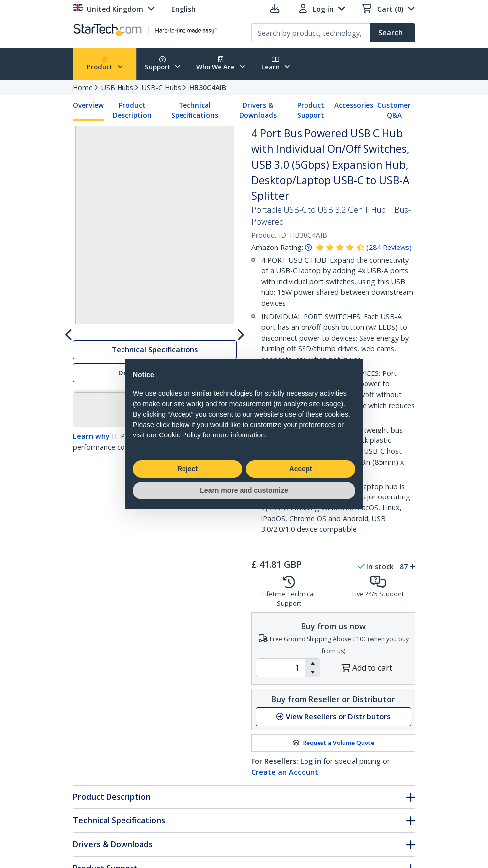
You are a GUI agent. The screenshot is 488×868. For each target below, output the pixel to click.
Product (105, 64)
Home (83, 88)
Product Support (311, 110)
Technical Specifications (195, 110)
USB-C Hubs (161, 88)
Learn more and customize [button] (244, 490)
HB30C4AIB (208, 88)
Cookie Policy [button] (180, 435)
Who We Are (221, 64)
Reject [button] (187, 469)
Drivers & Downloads (258, 110)
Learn (276, 64)
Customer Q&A (394, 110)
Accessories (354, 105)
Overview (88, 105)
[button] (313, 663)
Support (163, 64)
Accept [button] (301, 469)
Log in (311, 761)
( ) (389, 247)
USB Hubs (117, 88)
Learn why (91, 520)
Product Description (132, 110)
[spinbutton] (281, 668)
